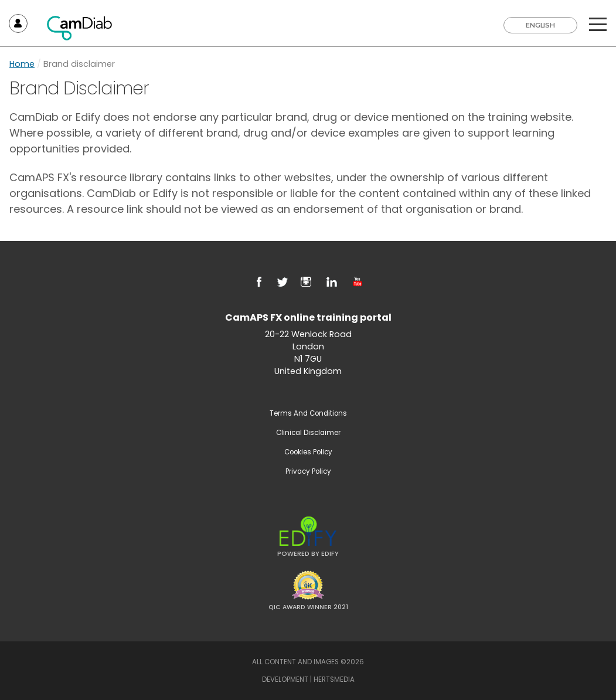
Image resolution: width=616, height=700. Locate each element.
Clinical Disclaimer (308, 433)
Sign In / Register (18, 23)
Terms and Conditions (308, 413)
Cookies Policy (308, 452)
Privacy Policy (308, 471)
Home (22, 64)
